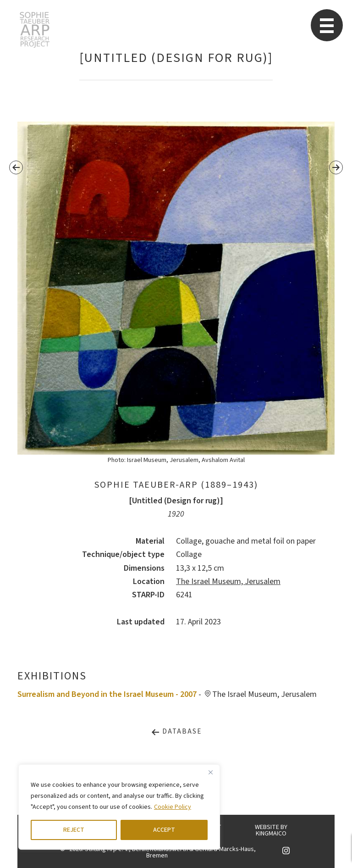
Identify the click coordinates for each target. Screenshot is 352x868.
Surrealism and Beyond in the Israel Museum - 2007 (107, 694)
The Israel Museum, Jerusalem (228, 581)
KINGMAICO (271, 834)
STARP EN (35, 30)
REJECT (74, 830)
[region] (119, 807)
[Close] (210, 772)
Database (176, 732)
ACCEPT (164, 830)
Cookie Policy (173, 807)
